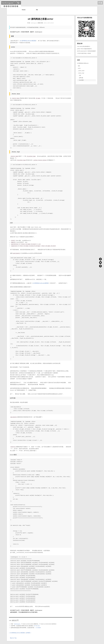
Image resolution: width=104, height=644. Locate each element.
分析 (80, 75)
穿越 (100, 3)
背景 (79, 66)
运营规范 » (28, 633)
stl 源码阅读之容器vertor (83, 63)
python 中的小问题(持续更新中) (84, 49)
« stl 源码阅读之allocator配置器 (17, 633)
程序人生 (15, 620)
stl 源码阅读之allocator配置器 (28, 41)
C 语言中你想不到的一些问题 (84, 53)
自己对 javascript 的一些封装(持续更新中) (87, 51)
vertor (79, 68)
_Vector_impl (81, 73)
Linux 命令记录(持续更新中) (84, 46)
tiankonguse (17, 624)
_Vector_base (81, 71)
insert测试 (81, 80)
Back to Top (13, 638)
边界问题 (81, 78)
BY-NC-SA (37, 626)
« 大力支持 (38, 628)
